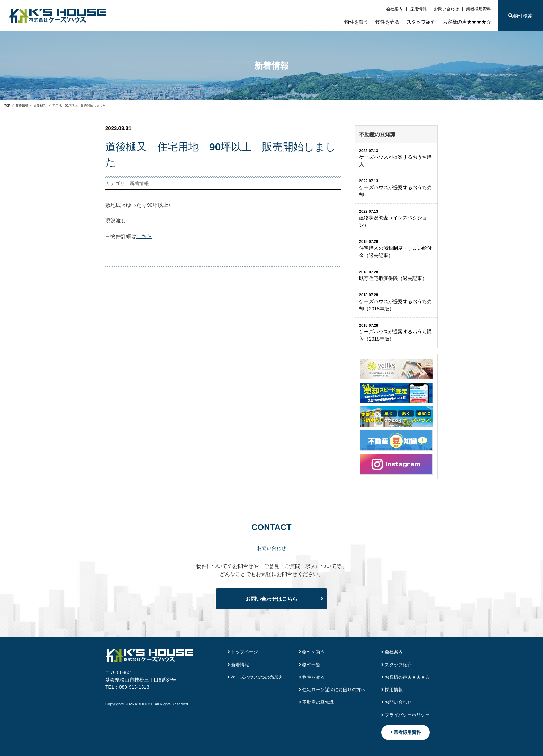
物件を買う (356, 22)
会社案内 (394, 9)
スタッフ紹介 (421, 22)
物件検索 (520, 16)
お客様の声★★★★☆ (467, 22)
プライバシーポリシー (406, 715)
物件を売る (388, 22)
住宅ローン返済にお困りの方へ (332, 690)
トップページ (243, 652)
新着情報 (238, 665)
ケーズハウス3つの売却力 (255, 677)
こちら (144, 236)
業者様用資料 (479, 9)
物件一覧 (310, 665)
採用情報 (418, 9)
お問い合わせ (446, 9)
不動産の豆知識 (317, 702)
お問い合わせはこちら (271, 599)
